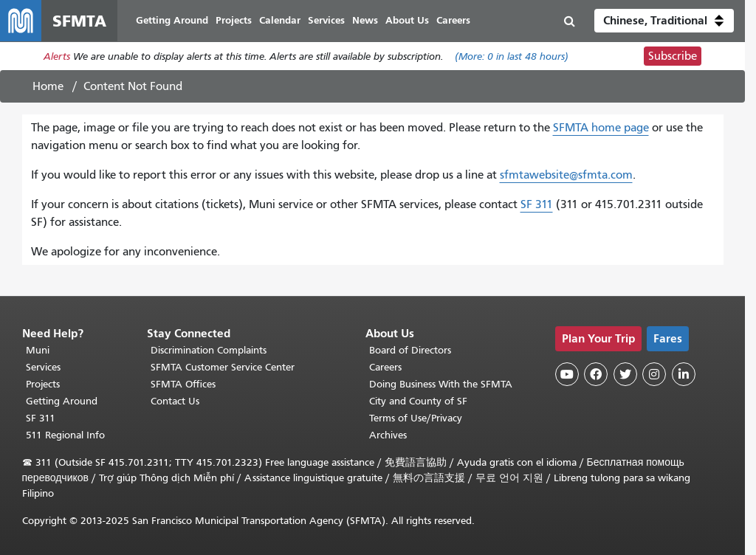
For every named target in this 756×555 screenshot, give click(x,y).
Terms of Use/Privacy (416, 418)
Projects (43, 384)
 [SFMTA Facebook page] (596, 374)
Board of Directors (410, 350)
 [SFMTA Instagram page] (654, 374)
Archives (388, 435)
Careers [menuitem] (453, 20)
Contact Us (175, 401)
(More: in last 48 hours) (512, 56)
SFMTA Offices (183, 384)
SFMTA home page (601, 128)
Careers (385, 367)
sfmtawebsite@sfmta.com (566, 175)
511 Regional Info (65, 435)
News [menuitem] (365, 20)
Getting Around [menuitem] (172, 20)
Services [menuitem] (326, 20)
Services (43, 367)
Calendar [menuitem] (280, 20)
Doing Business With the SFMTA (441, 384)
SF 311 (537, 204)
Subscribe (673, 56)
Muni (38, 350)
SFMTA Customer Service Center (223, 367)
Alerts (57, 56)
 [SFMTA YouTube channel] (567, 374)
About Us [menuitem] (407, 20)
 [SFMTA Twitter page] (625, 374)
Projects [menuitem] (234, 20)
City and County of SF (418, 401)
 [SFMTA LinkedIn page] (684, 374)
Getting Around (62, 401)
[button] (664, 21)
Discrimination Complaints (209, 350)
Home (48, 86)
